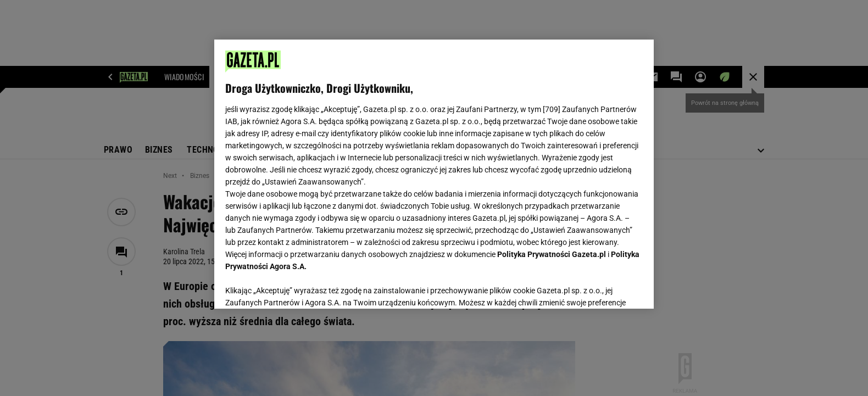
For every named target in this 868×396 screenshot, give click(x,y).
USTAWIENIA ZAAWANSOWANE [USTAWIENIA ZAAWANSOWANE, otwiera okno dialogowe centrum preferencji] (297, 287)
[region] (434, 174)
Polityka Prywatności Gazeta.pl (552, 254)
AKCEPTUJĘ (606, 287)
